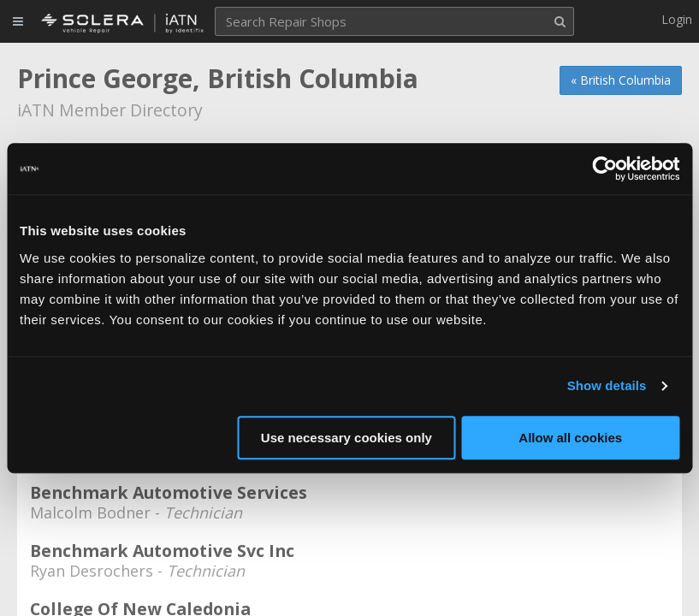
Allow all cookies (570, 438)
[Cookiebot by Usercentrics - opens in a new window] (604, 169)
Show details (607, 385)
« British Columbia (621, 80)
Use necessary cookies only (347, 438)
